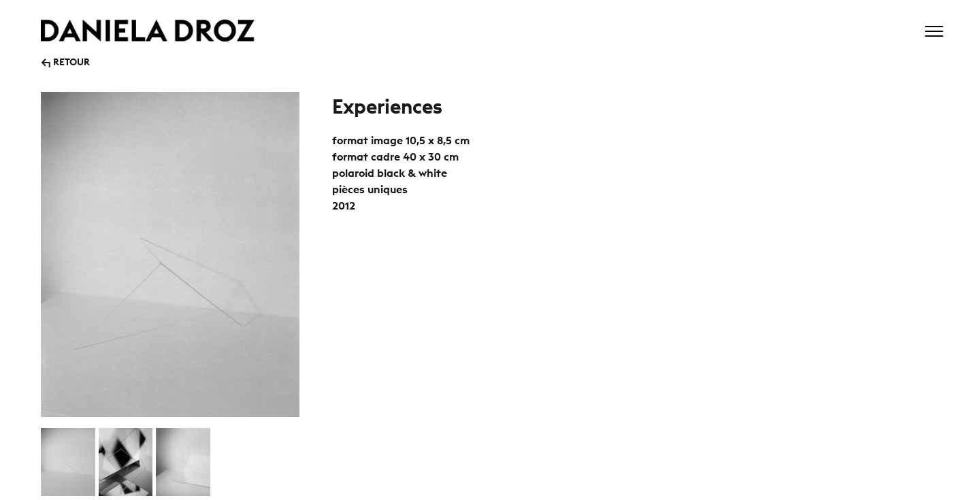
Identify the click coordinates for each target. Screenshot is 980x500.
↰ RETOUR (65, 61)
